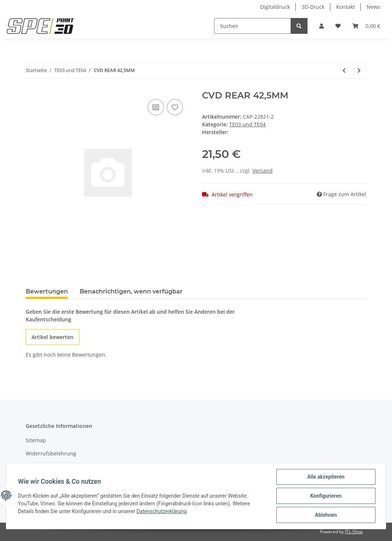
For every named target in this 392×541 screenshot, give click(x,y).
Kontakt (346, 7)
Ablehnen (326, 515)
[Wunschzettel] (338, 26)
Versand (262, 171)
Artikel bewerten (53, 337)
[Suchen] (253, 26)
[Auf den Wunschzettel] (175, 107)
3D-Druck (313, 7)
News (373, 7)
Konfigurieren (326, 496)
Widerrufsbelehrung (51, 453)
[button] (321, 26)
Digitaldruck (275, 7)
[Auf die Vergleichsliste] (156, 107)
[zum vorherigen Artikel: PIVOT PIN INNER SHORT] (344, 70)
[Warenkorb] (366, 26)
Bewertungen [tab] (47, 291)
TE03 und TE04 (247, 124)
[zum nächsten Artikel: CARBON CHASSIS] (359, 70)
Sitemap (36, 440)
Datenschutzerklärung (161, 511)
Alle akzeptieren (326, 477)
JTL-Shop (354, 532)
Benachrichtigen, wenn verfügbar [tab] (131, 291)
